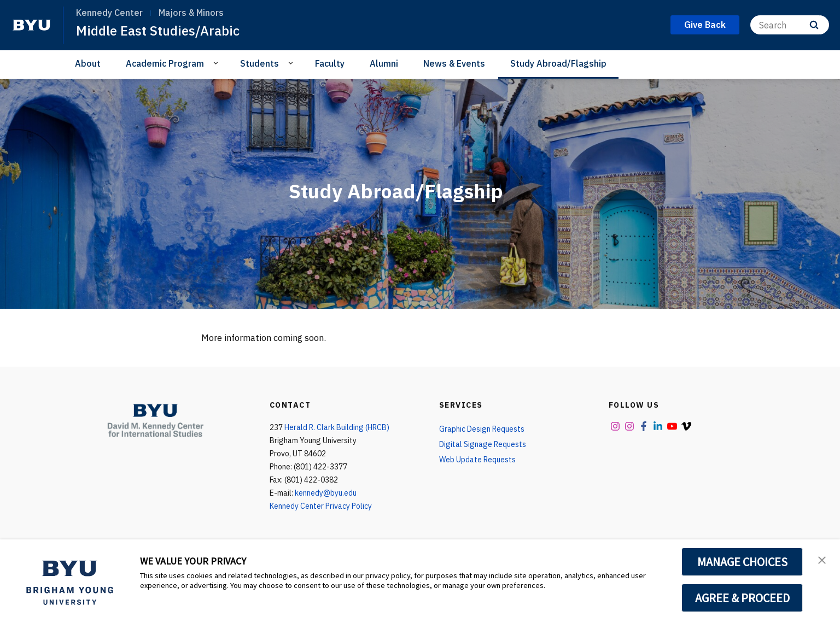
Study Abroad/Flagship (558, 63)
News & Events (454, 63)
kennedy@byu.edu (326, 493)
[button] (822, 559)
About (88, 63)
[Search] (790, 25)
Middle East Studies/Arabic (158, 31)
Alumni (384, 63)
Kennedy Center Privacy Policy (321, 506)
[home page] (32, 25)
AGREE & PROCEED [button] (742, 598)
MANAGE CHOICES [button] (742, 562)
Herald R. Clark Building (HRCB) (337, 427)
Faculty (330, 63)
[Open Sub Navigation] (217, 63)
